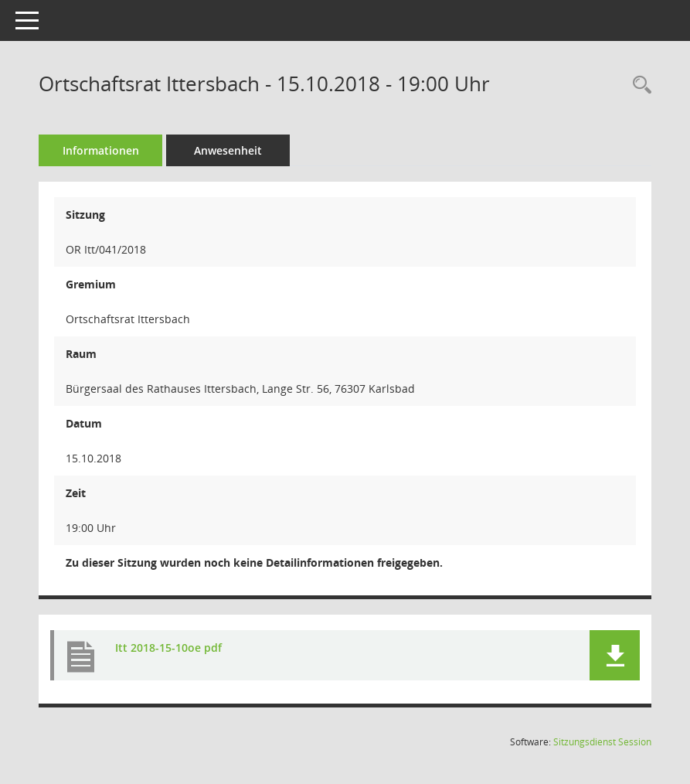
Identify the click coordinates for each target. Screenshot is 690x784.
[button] (615, 655)
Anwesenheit (228, 150)
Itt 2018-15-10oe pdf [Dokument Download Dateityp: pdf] (168, 648)
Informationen (101, 150)
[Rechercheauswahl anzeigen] (638, 85)
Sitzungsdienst (602, 742)
